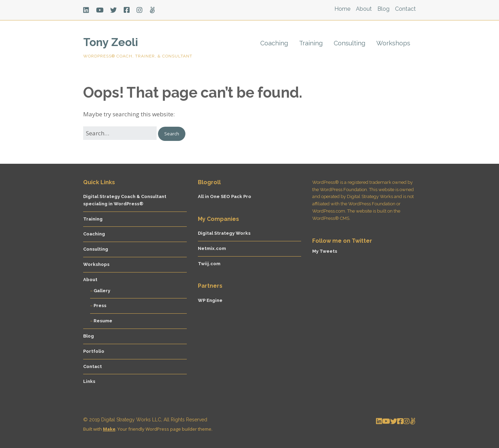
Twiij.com (209, 264)
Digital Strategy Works (224, 233)
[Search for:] (120, 133)
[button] (172, 134)
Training (311, 43)
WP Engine (210, 300)
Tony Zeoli (111, 42)
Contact (405, 9)
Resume (103, 321)
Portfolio (94, 351)
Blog (383, 9)
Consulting (349, 43)
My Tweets (325, 251)
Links (89, 381)
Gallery (102, 291)
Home (342, 9)
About (364, 9)
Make (109, 429)
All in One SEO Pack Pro (225, 196)
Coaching (274, 43)
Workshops (393, 43)
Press (100, 306)
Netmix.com (212, 248)
